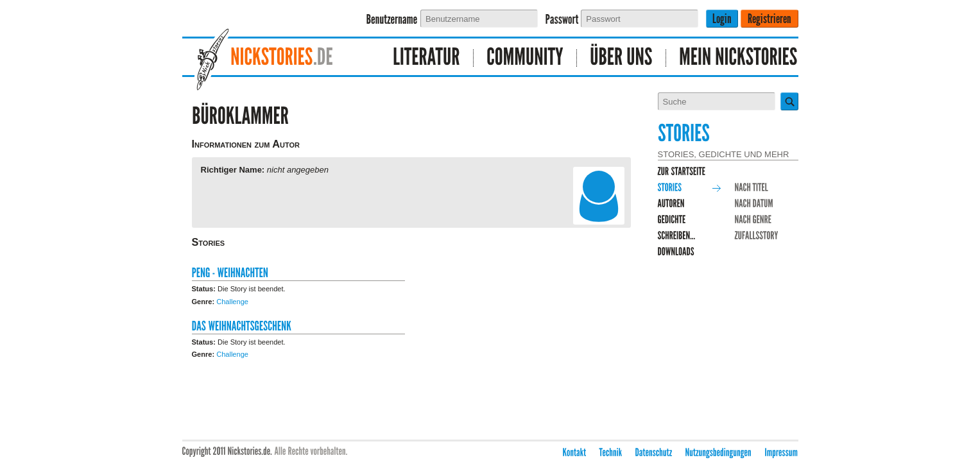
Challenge (232, 302)
